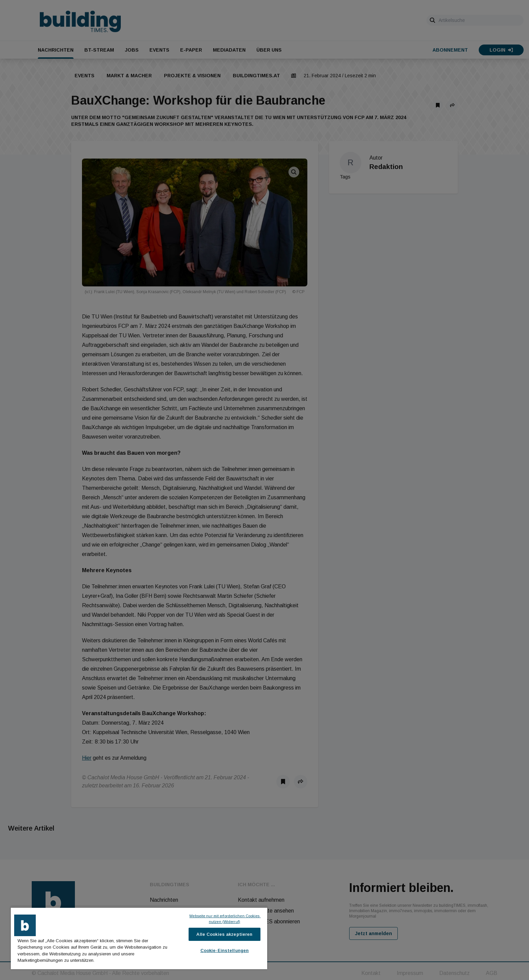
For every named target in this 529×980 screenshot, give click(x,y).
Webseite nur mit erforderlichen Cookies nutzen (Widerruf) (225, 919)
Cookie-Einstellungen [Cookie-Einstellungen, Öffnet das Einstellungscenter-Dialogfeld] (225, 950)
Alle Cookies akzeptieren (224, 934)
